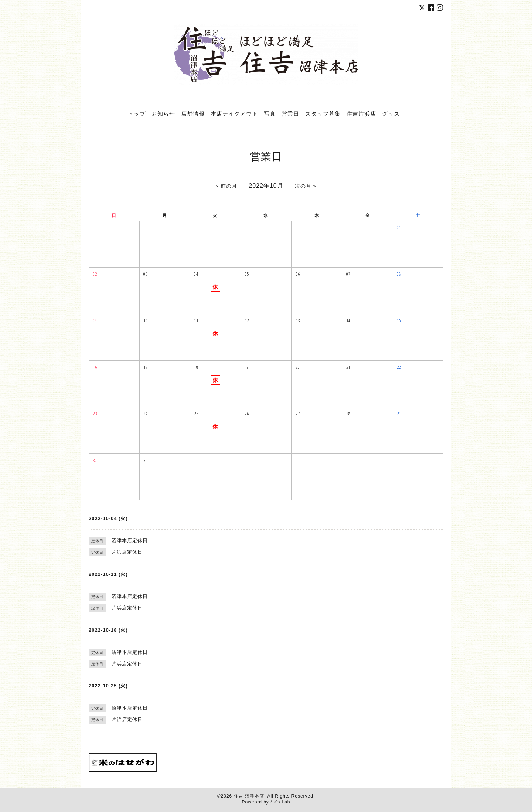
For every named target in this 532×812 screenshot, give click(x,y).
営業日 (290, 113)
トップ (137, 113)
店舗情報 (193, 113)
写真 (270, 113)
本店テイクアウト (234, 113)
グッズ (391, 113)
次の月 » (306, 186)
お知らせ (163, 113)
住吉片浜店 (361, 113)
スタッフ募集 (323, 113)
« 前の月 (227, 186)
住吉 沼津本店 (249, 796)
